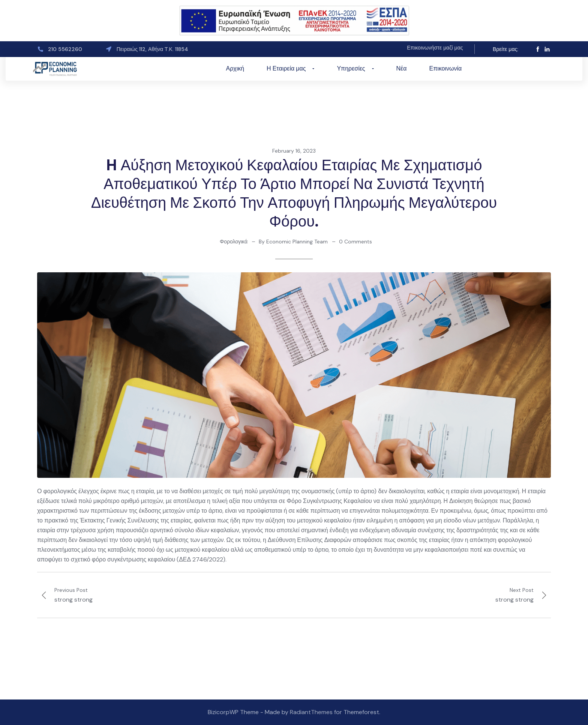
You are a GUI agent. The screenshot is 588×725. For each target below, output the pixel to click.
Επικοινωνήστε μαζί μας (435, 48)
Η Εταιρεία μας (290, 69)
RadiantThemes (312, 712)
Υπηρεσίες (355, 69)
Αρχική (235, 68)
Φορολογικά (234, 242)
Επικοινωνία (446, 68)
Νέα (402, 68)
